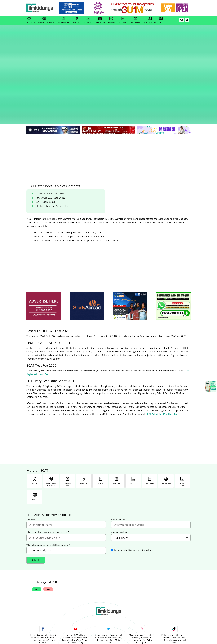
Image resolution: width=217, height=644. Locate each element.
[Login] (187, 20)
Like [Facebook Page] (43, 581)
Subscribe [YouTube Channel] (76, 581)
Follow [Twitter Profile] (108, 581)
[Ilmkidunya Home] (42, 8)
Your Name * (32, 452)
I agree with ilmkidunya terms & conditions (134, 483)
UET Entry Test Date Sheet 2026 (52, 139)
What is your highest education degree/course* (48, 465)
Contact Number (119, 452)
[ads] (44, 239)
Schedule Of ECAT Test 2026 (50, 126)
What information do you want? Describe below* (48, 478)
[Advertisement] (108, 88)
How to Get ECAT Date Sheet (50, 131)
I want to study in (119, 465)
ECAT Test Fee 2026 (45, 135)
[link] (73, 8)
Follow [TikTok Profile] (174, 581)
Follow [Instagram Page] (141, 581)
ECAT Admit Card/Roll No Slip (162, 347)
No (48, 522)
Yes (37, 522)
